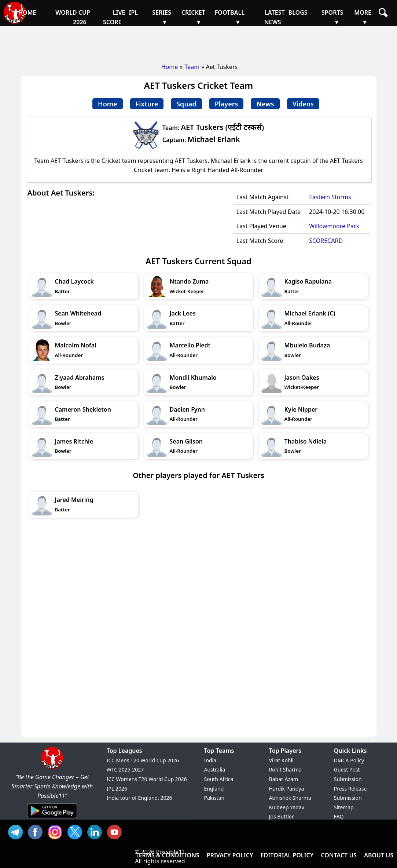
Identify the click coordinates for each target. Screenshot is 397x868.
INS (57, 831)
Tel (17, 831)
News (265, 104)
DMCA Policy (349, 760)
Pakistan (214, 798)
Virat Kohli (281, 760)
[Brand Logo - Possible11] (52, 767)
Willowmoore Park (334, 226)
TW (77, 831)
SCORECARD (326, 241)
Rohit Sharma (285, 769)
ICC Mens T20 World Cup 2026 (143, 760)
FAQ (339, 816)
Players (227, 104)
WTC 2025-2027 (125, 769)
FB (37, 831)
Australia (215, 769)
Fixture (147, 104)
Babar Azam (284, 779)
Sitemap (344, 807)
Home (170, 67)
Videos (303, 104)
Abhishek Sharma (290, 798)
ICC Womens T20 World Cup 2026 (147, 779)
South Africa (219, 779)
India (210, 760)
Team (192, 67)
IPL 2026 (117, 789)
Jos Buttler (282, 816)
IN (96, 831)
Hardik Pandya (287, 789)
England (214, 789)
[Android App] (52, 818)
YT (116, 831)
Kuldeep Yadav (287, 807)
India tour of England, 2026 (139, 798)
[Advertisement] (199, 42)
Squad (186, 104)
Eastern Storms (330, 197)
